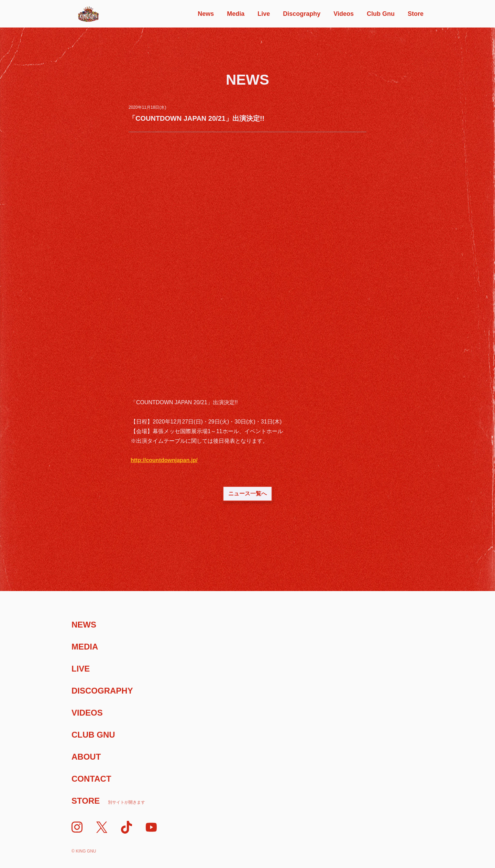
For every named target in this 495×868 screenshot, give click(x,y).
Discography (302, 14)
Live (264, 14)
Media (236, 14)
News (206, 14)
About (86, 757)
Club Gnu (381, 14)
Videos (344, 14)
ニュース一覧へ (247, 494)
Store (416, 14)
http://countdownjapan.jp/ (164, 460)
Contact (91, 779)
